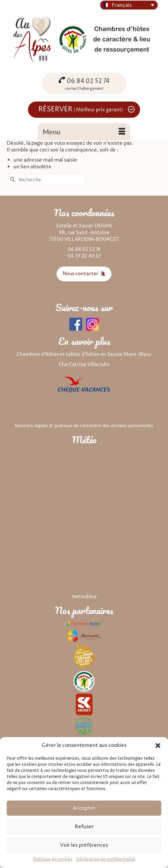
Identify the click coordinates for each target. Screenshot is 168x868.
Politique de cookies (53, 859)
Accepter (84, 808)
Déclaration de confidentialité (106, 859)
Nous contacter (84, 274)
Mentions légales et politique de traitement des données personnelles (84, 426)
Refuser (84, 827)
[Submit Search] (12, 180)
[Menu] (84, 132)
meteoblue (84, 597)
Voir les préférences (84, 845)
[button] (158, 746)
